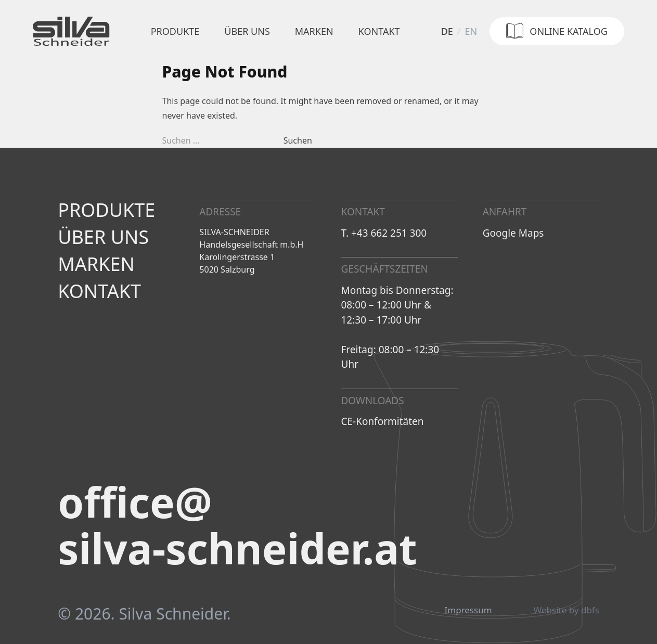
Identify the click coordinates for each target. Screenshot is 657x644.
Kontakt (379, 31)
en (471, 31)
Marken (314, 31)
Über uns (247, 31)
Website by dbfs (566, 610)
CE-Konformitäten (383, 421)
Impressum (468, 610)
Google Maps (513, 233)
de (447, 31)
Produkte (175, 31)
